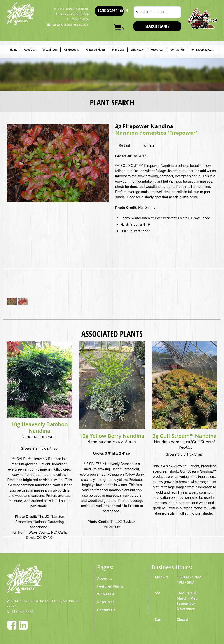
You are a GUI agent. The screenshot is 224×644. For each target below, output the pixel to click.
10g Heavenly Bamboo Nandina (39, 428)
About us (105, 578)
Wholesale (137, 50)
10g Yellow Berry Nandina (112, 436)
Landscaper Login (111, 11)
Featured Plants (95, 50)
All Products (71, 50)
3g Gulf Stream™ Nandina (185, 436)
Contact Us (177, 50)
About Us (30, 50)
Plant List (118, 50)
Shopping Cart (202, 50)
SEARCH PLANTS (157, 26)
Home (14, 50)
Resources (157, 50)
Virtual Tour (50, 50)
